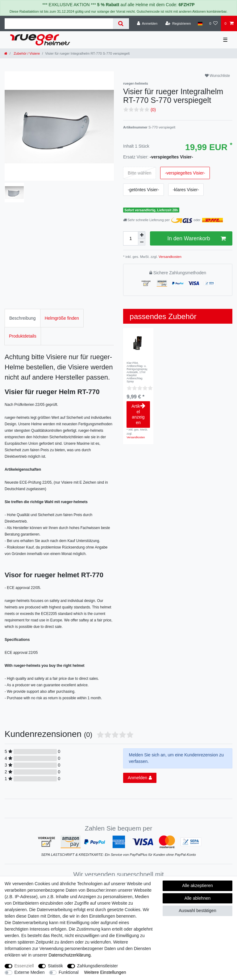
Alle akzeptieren (197, 885)
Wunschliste (217, 76)
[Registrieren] (178, 23)
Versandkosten (170, 257)
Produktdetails (23, 336)
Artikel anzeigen (138, 414)
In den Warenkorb (196, 239)
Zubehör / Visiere (26, 53)
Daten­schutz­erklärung (69, 955)
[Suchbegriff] (59, 24)
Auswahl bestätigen (197, 911)
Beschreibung (23, 318)
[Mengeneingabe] (131, 238)
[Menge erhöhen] (142, 235)
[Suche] (121, 24)
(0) (153, 110)
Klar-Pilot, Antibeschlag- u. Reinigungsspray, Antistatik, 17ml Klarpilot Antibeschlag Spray (137, 372)
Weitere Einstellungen (105, 972)
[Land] (200, 23)
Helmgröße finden (62, 318)
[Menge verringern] (142, 242)
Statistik (55, 966)
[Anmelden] (147, 23)
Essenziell (24, 966)
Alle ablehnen (198, 898)
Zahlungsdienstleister (98, 966)
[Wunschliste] (213, 23)
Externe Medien (30, 972)
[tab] (23, 318)
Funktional (69, 972)
